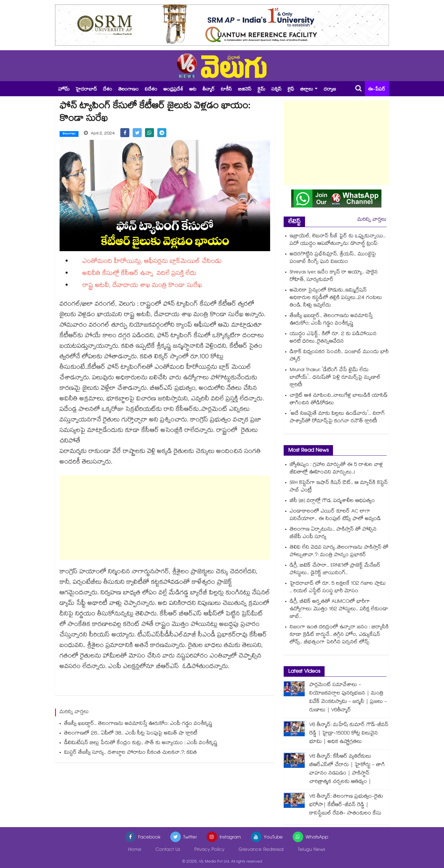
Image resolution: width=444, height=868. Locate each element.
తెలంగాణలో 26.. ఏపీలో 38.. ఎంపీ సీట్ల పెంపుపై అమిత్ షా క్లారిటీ (131, 733)
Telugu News (311, 850)
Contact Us (168, 850)
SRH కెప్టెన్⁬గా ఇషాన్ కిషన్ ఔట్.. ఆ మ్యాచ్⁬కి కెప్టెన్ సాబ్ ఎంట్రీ (339, 487)
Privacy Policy (209, 850)
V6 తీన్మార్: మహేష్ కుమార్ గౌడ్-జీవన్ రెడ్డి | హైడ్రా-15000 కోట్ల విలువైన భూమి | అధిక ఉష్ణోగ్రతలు (349, 734)
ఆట (193, 90)
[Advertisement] (165, 517)
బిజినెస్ (245, 90)
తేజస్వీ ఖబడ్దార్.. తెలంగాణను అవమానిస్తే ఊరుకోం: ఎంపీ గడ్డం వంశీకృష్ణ (138, 724)
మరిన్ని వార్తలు (372, 220)
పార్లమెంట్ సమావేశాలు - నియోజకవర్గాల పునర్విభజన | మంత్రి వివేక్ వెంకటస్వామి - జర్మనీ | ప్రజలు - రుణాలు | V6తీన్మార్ (348, 698)
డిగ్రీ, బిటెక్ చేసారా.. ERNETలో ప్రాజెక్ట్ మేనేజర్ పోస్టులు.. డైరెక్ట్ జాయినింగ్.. (335, 570)
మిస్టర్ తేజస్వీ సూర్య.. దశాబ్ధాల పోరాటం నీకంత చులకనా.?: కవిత (130, 753)
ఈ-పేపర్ (377, 90)
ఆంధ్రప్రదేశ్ (173, 90)
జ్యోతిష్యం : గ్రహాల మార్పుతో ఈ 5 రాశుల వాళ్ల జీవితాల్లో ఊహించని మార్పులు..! (336, 469)
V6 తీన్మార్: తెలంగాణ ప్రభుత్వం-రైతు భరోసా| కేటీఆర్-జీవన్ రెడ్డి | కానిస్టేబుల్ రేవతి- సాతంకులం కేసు (346, 805)
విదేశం (151, 90)
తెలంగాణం (128, 90)
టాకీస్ (226, 90)
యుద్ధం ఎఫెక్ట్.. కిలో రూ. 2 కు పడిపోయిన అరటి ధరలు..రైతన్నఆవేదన (333, 338)
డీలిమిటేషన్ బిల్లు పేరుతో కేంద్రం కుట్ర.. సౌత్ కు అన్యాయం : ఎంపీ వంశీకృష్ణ (141, 743)
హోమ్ (64, 90)
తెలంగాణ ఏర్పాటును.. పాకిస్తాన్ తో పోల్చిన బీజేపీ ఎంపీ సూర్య (333, 534)
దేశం (108, 90)
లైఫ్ (291, 90)
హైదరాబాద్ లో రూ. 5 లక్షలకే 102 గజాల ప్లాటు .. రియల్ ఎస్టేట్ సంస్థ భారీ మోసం (338, 588)
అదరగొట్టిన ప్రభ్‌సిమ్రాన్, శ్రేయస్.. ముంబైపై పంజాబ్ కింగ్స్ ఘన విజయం (333, 258)
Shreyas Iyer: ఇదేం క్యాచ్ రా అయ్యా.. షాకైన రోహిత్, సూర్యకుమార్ (334, 276)
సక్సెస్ (276, 90)
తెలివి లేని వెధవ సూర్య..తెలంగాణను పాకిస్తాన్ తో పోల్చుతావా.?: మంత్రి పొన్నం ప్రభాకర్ (339, 552)
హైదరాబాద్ (86, 90)
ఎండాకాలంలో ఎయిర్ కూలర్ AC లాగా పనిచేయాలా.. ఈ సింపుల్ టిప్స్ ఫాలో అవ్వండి (335, 516)
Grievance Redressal (261, 850)
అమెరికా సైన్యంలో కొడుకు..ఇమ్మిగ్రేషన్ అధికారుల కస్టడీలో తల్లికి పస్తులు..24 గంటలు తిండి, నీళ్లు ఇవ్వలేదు (336, 298)
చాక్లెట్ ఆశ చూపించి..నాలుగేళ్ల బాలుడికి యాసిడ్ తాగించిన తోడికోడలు (339, 400)
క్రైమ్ (261, 90)
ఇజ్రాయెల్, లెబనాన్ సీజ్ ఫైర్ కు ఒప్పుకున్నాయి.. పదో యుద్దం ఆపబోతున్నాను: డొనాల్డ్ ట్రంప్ (338, 240)
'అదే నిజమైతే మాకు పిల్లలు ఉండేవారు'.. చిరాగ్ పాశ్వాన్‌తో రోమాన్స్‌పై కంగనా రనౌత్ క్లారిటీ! (337, 418)
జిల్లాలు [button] (307, 90)
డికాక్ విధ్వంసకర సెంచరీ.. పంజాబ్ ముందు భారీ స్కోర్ (339, 356)
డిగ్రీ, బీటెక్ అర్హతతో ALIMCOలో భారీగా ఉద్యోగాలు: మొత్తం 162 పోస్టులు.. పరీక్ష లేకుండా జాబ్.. (339, 609)
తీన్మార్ (209, 90)
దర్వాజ (330, 90)
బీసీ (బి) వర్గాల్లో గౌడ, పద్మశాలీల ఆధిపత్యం (332, 501)
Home (135, 850)
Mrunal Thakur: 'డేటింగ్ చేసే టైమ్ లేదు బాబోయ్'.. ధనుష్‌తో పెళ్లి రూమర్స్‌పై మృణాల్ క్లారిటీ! (335, 378)
